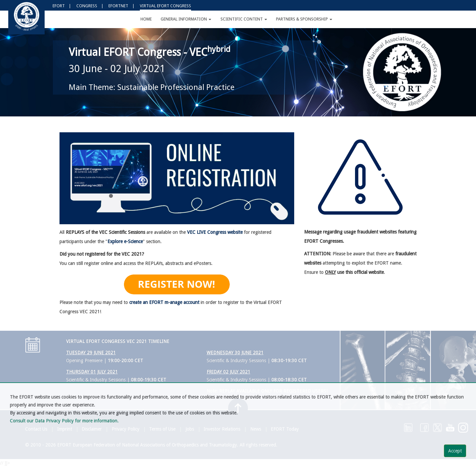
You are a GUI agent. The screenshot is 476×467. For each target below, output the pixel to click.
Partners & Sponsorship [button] (304, 19)
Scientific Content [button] (244, 19)
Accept (455, 451)
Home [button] (146, 19)
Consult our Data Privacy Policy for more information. (64, 421)
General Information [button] (186, 19)
